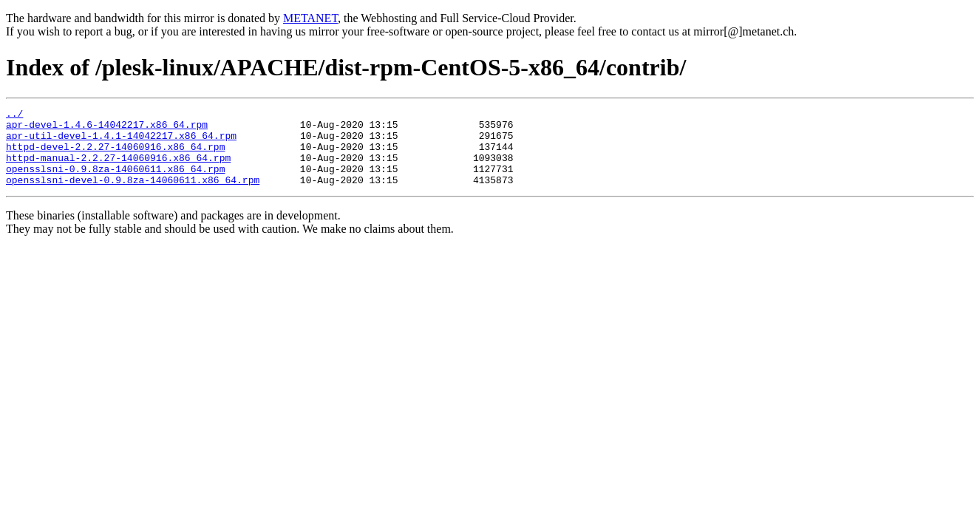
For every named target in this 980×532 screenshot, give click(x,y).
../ (14, 115)
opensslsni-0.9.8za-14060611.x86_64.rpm (115, 182)
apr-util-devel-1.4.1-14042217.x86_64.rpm (121, 142)
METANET (310, 18)
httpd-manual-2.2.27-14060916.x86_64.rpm (118, 168)
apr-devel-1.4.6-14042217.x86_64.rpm (107, 129)
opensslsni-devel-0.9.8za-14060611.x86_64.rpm (133, 195)
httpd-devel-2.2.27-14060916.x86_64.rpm (115, 155)
